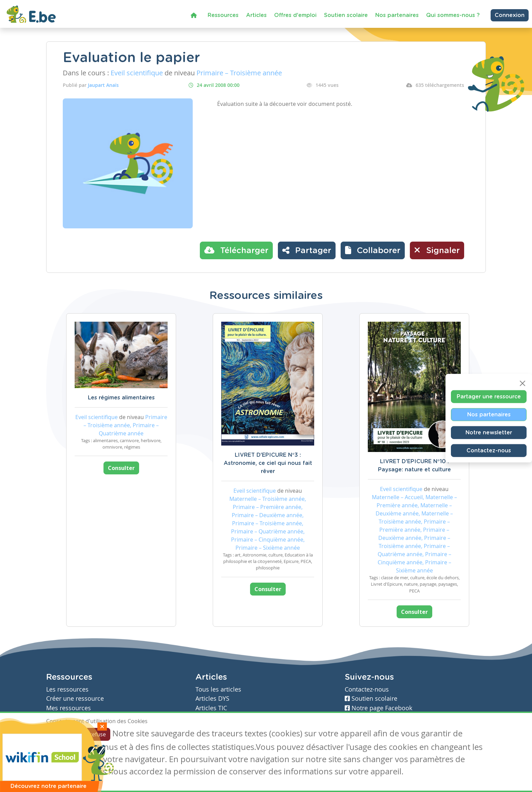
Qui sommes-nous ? (453, 15)
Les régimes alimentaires (121, 398)
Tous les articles (218, 689)
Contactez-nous (489, 451)
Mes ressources (69, 708)
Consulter (121, 468)
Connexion (510, 15)
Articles (256, 15)
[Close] (522, 383)
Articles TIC (211, 708)
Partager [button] (307, 250)
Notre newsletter (489, 433)
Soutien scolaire (346, 15)
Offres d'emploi (295, 15)
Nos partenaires (397, 15)
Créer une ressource (75, 699)
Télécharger (236, 250)
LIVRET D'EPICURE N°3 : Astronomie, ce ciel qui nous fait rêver (268, 463)
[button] (373, 250)
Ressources (223, 15)
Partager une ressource (489, 397)
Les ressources (67, 689)
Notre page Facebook (378, 708)
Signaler (437, 250)
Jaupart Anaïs (103, 85)
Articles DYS (212, 699)
